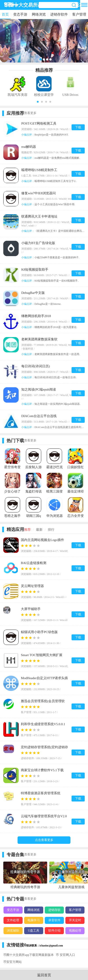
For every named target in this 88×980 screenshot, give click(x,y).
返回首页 (44, 975)
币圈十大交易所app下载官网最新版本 (29, 955)
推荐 (27, 530)
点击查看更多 (44, 840)
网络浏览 (39, 14)
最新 (39, 530)
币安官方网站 (13, 962)
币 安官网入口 (65, 955)
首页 (5, 14)
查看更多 (30, 113)
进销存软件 (59, 14)
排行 (51, 530)
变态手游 (20, 14)
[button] (38, 102)
